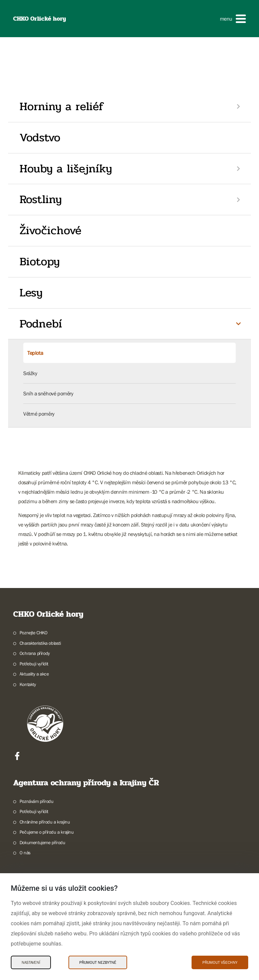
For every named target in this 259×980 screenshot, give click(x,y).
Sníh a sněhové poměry (48, 393)
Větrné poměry (39, 414)
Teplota (35, 353)
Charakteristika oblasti (40, 643)
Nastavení (31, 962)
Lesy (31, 293)
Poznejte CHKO (34, 633)
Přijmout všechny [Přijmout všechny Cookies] (220, 962)
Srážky (30, 373)
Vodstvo (40, 138)
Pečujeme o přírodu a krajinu (47, 832)
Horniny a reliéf (62, 106)
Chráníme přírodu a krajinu (45, 822)
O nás (25, 853)
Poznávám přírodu (37, 801)
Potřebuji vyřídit (34, 664)
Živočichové (50, 230)
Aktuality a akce (34, 674)
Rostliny (41, 199)
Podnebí (41, 324)
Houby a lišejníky (66, 169)
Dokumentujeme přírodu (42, 842)
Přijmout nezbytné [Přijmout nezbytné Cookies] (98, 962)
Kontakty (28, 684)
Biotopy (40, 262)
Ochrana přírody (35, 653)
